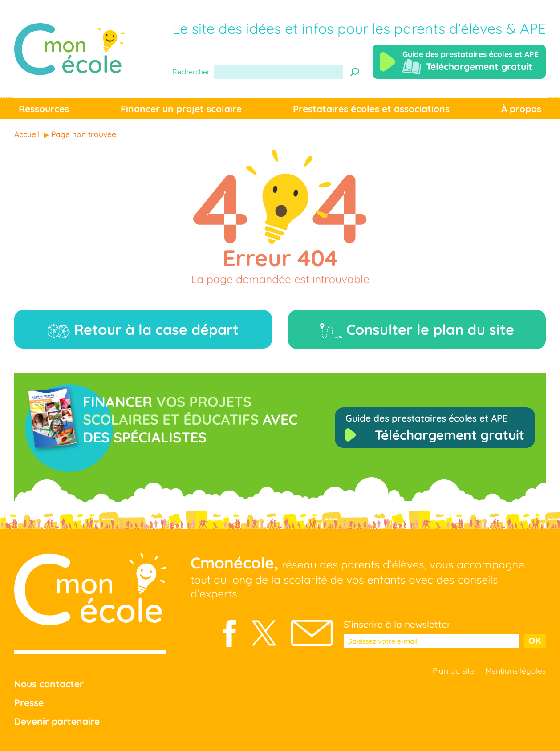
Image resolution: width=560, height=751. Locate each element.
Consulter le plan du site (417, 330)
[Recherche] (355, 72)
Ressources (44, 109)
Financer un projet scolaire (181, 109)
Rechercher (191, 72)
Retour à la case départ (143, 329)
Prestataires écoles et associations (371, 109)
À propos (521, 109)
